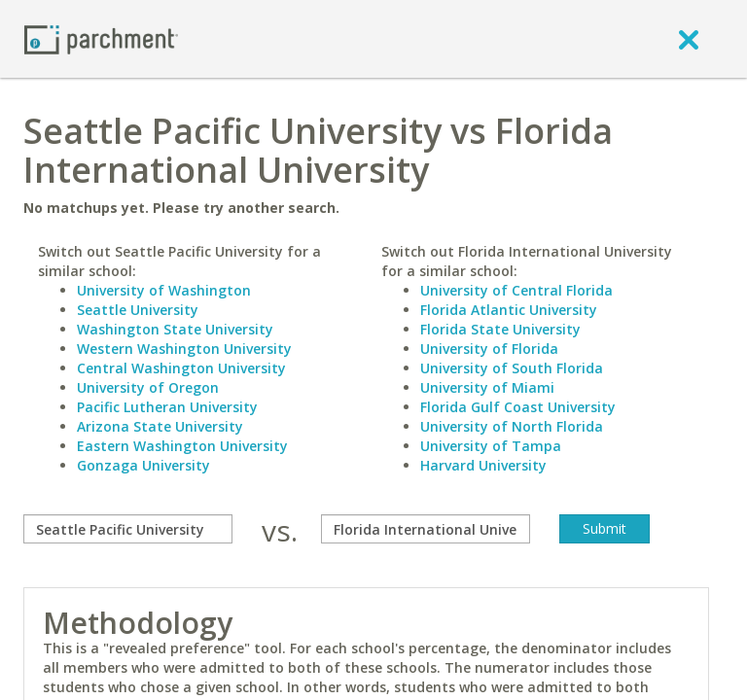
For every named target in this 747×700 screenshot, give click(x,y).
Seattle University (138, 310)
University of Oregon (148, 387)
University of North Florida (512, 426)
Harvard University (483, 465)
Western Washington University (184, 349)
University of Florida (489, 349)
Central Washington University (181, 368)
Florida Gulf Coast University (518, 407)
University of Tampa (491, 446)
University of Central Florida (516, 290)
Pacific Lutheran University (167, 407)
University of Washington (164, 290)
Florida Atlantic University (509, 310)
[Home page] (101, 38)
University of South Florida (512, 368)
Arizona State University (160, 426)
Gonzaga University (143, 465)
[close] (689, 39)
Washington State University (175, 329)
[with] (426, 529)
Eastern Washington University (182, 446)
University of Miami (487, 387)
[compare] (128, 529)
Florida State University (500, 329)
